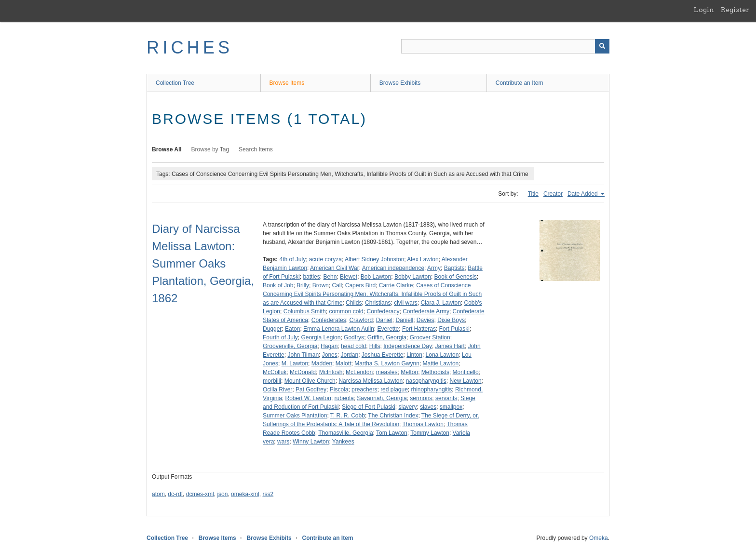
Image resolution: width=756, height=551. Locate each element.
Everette (388, 329)
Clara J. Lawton (440, 303)
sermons (421, 398)
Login (704, 10)
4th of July (292, 259)
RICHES (190, 47)
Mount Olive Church (310, 381)
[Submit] (602, 46)
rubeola (344, 398)
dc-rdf (175, 494)
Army (434, 268)
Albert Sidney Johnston (374, 259)
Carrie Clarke (396, 285)
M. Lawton (295, 363)
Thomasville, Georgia (345, 433)
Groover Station (430, 337)
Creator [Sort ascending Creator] (553, 194)
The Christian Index (393, 416)
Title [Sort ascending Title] (533, 194)
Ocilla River (277, 390)
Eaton (292, 329)
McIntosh (331, 372)
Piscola (339, 390)
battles (311, 277)
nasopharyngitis (426, 381)
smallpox (451, 407)
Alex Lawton (423, 259)
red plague (394, 390)
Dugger (272, 329)
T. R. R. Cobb (348, 416)
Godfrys (354, 337)
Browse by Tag (210, 149)
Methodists (435, 372)
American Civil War (335, 268)
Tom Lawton (392, 433)
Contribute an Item (520, 83)
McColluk (275, 372)
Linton (414, 355)
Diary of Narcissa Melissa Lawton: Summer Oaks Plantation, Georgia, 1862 (203, 263)
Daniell (405, 320)
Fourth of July (280, 337)
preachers (364, 390)
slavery (407, 407)
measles (387, 372)
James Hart (450, 346)
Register (735, 10)
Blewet (349, 277)
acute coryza (325, 259)
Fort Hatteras (419, 329)
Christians (378, 303)
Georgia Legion (321, 337)
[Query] (505, 46)
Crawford (361, 320)
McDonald (303, 372)
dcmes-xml (200, 494)
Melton (409, 372)
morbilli (272, 381)
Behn (330, 277)
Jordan (349, 355)
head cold (353, 346)
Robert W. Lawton (308, 398)
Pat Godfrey (311, 390)
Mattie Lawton (441, 363)
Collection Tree (175, 83)
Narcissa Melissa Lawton (371, 381)
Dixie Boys (451, 320)
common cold (346, 311)
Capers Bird (360, 285)
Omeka (599, 538)
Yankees (343, 442)
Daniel (384, 320)
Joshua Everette (383, 355)
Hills (375, 346)
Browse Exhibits (400, 83)
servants (446, 398)
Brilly (303, 285)
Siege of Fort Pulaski (369, 407)
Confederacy (383, 311)
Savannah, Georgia (382, 398)
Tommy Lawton (430, 433)
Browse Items (287, 83)
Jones (330, 355)
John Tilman (303, 355)
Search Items (256, 149)
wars (283, 442)
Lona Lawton (442, 355)
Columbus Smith (305, 311)
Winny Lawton (311, 442)
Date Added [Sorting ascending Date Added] (583, 194)
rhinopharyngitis (432, 390)
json (222, 494)
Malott (344, 363)
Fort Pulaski (454, 329)
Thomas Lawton (423, 424)
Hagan (329, 346)
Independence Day (408, 346)
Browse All (167, 149)
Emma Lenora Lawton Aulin (339, 329)
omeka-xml (245, 494)
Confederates (329, 320)
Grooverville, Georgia (290, 346)
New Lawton (466, 381)
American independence (393, 268)
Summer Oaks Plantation (295, 416)
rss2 (268, 494)
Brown (321, 285)
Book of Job (278, 285)
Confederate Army (426, 311)
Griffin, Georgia (387, 337)
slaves (428, 407)
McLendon (359, 372)
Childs (354, 303)
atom (158, 494)
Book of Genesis (456, 277)
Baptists (454, 268)
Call (337, 285)
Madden (322, 363)
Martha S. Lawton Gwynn (387, 363)
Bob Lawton (376, 277)
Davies (425, 320)
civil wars (406, 303)
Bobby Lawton (413, 277)
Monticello (466, 372)
